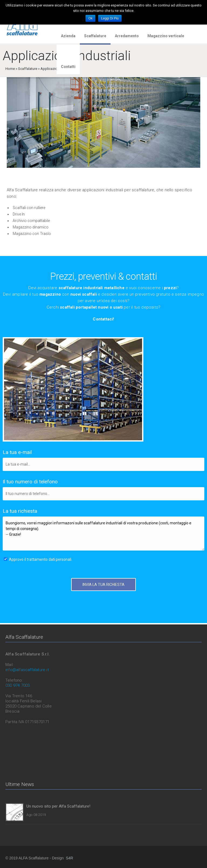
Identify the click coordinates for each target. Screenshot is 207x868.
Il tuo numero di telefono (30, 482)
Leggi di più (110, 18)
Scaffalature (95, 36)
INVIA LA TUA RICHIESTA (103, 585)
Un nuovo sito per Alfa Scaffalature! (58, 806)
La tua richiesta (20, 511)
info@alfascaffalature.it (27, 670)
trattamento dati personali (49, 559)
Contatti (68, 67)
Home (10, 69)
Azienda (68, 36)
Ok (90, 18)
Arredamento (127, 36)
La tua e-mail (17, 452)
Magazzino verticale (166, 36)
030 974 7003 (18, 685)
